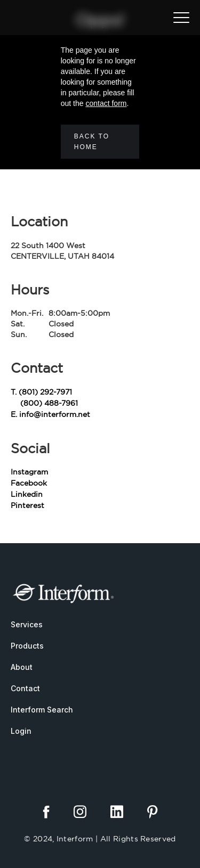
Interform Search (42, 710)
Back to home (92, 142)
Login (21, 731)
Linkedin (27, 494)
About (22, 667)
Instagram (29, 472)
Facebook (29, 483)
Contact (25, 688)
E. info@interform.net (50, 414)
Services (27, 624)
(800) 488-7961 (49, 403)
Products (27, 646)
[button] (181, 18)
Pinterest (27, 505)
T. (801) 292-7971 (41, 392)
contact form (106, 103)
